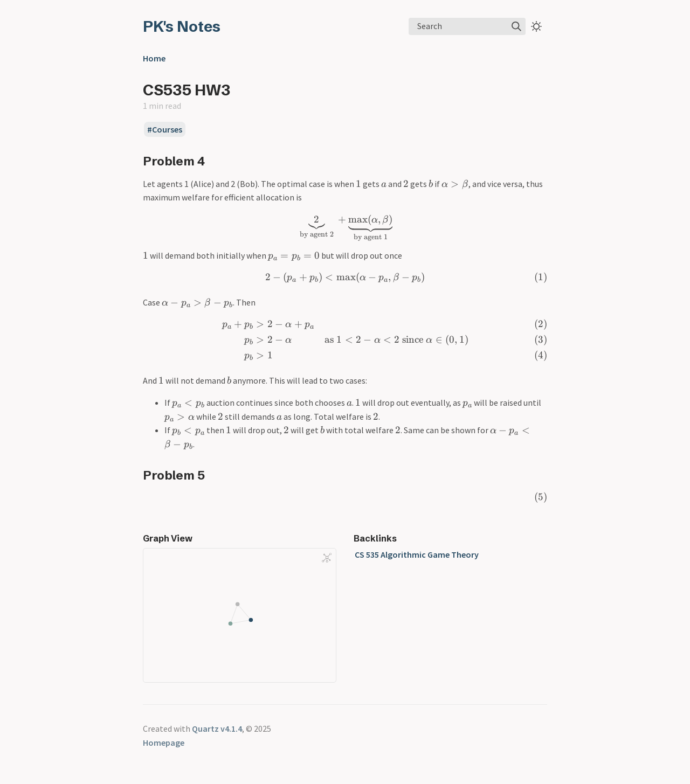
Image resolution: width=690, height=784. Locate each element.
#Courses (165, 129)
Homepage (164, 743)
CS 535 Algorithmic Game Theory (417, 554)
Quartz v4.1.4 (217, 729)
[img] (516, 26)
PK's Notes (182, 26)
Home (154, 58)
